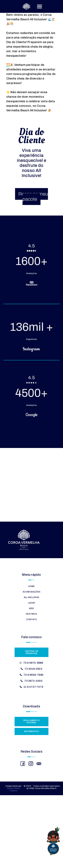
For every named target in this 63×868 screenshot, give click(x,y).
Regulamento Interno (31, 722)
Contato (31, 619)
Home (31, 586)
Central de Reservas (31, 652)
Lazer (31, 603)
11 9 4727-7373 (33, 687)
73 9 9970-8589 (33, 663)
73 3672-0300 (33, 681)
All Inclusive (32, 597)
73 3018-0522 (33, 669)
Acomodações (31, 592)
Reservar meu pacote (33, 197)
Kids (32, 608)
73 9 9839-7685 (33, 675)
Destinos (31, 614)
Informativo (31, 731)
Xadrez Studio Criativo (14, 789)
